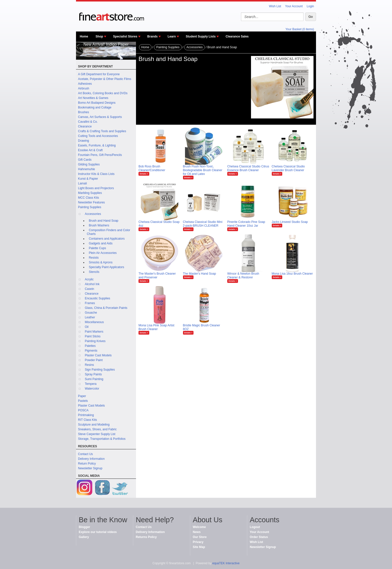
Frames (90, 303)
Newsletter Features (91, 202)
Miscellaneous (94, 322)
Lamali (82, 183)
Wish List (275, 6)
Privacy (198, 542)
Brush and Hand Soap (103, 221)
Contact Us (85, 454)
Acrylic (89, 279)
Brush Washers (99, 225)
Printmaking (86, 415)
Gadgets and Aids (101, 243)
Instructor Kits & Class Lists (96, 174)
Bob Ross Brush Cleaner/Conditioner (152, 168)
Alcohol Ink (92, 284)
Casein (89, 289)
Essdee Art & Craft (90, 150)
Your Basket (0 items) (300, 29)
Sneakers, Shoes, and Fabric (97, 429)
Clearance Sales (237, 36)
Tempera (91, 384)
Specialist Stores (125, 36)
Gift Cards (85, 160)
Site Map (199, 547)
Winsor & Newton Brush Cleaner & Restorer (243, 276)
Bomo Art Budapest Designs (97, 103)
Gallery (84, 537)
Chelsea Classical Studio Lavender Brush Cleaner (288, 168)
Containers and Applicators (107, 239)
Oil (87, 327)
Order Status (259, 537)
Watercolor (92, 389)
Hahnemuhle (86, 169)
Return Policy (87, 464)
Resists (94, 258)
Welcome (199, 527)
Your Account (294, 6)
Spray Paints (93, 374)
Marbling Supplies (90, 193)
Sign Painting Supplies (100, 370)
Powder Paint (94, 360)
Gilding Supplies (89, 164)
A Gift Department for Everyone (99, 74)
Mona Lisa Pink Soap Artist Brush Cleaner (156, 327)
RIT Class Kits (87, 420)
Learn (172, 36)
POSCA (83, 410)
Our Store (200, 537)
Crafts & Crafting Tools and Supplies (102, 131)
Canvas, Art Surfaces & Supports (100, 117)
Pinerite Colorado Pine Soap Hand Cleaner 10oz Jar (246, 224)
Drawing (83, 141)
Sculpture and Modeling (94, 425)
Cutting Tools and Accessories (98, 136)
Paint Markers (94, 332)
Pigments (91, 351)
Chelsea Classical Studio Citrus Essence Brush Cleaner (248, 168)
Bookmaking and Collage (95, 107)
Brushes (83, 112)
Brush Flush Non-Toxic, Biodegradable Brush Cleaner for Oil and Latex (203, 170)
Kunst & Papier (88, 179)
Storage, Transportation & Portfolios (102, 439)
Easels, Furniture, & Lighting (97, 145)
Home (84, 36)
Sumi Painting (94, 379)
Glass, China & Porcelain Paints (106, 308)
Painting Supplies (90, 207)
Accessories (93, 214)
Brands (152, 36)
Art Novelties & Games (93, 98)
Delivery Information (91, 459)
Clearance (85, 126)
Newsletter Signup (90, 468)
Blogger (84, 527)
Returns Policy (146, 537)
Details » (144, 174)
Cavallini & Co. (88, 122)
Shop (99, 36)
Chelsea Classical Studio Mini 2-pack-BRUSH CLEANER (203, 224)
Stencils (94, 272)
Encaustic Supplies (97, 298)
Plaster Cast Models (98, 355)
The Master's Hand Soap (199, 274)
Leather (90, 317)
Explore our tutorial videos (98, 532)
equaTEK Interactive (226, 563)
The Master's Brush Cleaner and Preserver (157, 276)
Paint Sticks (93, 336)
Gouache (91, 313)
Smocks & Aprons (101, 262)
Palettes (90, 346)
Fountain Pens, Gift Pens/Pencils (100, 155)
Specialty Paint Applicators (106, 267)
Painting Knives (95, 341)
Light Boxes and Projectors (96, 188)
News (197, 532)
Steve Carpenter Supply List (97, 434)
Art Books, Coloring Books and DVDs (103, 93)
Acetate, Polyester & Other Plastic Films (105, 79)
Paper (82, 396)
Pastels (83, 401)
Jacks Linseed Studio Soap (290, 222)
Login (310, 6)
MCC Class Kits (88, 198)
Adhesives (85, 84)
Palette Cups (97, 248)
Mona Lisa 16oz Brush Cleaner (292, 274)
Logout (255, 527)
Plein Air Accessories (103, 253)
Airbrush (84, 88)
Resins (89, 365)
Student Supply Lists (201, 36)
